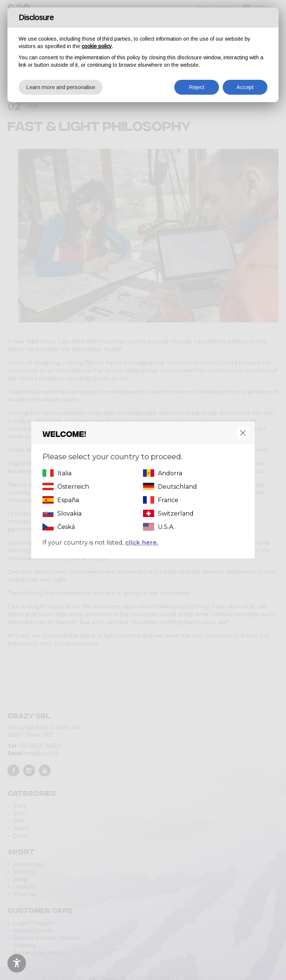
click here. (142, 543)
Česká (66, 527)
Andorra (170, 473)
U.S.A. (166, 527)
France (168, 500)
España (68, 500)
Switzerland (176, 513)
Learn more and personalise (61, 87)
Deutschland (177, 487)
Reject (197, 87)
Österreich (73, 487)
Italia (64, 473)
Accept (245, 87)
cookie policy (97, 46)
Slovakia (69, 513)
